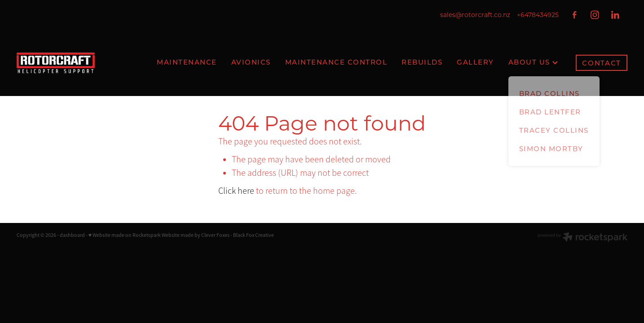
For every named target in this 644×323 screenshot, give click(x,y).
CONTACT (602, 63)
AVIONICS (251, 62)
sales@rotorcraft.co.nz (475, 15)
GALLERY (475, 62)
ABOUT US (533, 62)
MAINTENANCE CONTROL (336, 62)
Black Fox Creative (254, 235)
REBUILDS (422, 62)
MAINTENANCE (187, 62)
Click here (236, 191)
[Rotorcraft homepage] (78, 63)
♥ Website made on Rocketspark (125, 235)
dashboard (72, 235)
